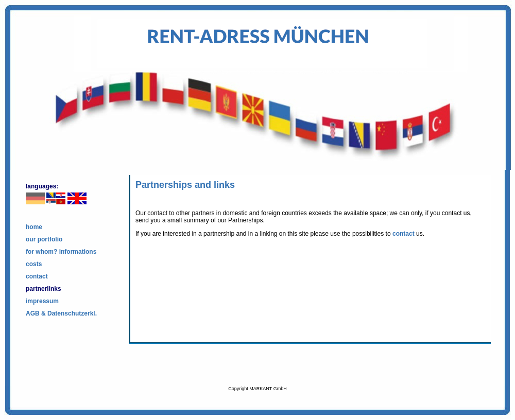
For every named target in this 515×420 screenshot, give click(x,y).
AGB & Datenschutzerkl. (61, 313)
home (34, 227)
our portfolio (44, 239)
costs (34, 264)
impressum (42, 301)
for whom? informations (61, 252)
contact (37, 276)
